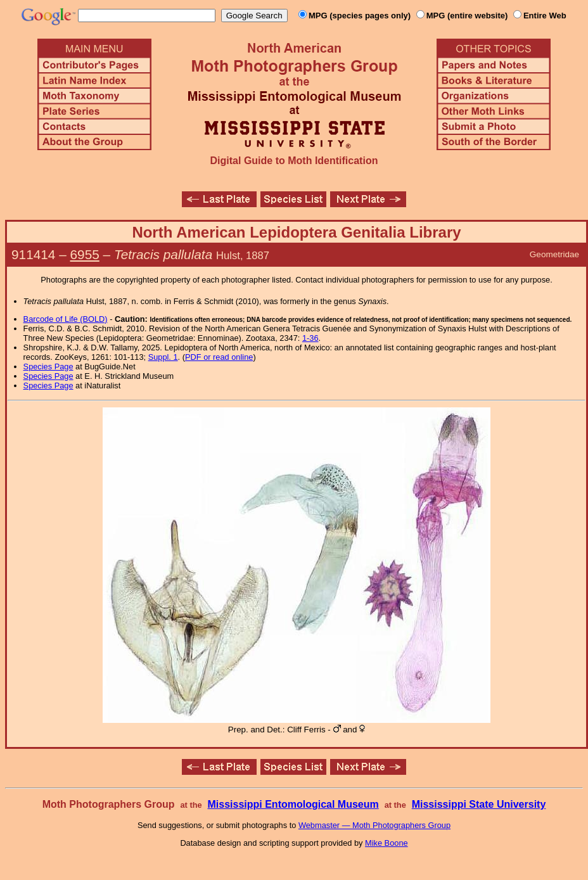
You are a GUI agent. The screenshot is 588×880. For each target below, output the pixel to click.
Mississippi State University (479, 804)
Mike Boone (387, 843)
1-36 (310, 338)
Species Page (48, 367)
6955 (85, 254)
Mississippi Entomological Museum (293, 804)
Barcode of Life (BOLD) (66, 319)
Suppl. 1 (163, 357)
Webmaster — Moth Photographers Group (374, 825)
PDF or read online (219, 357)
